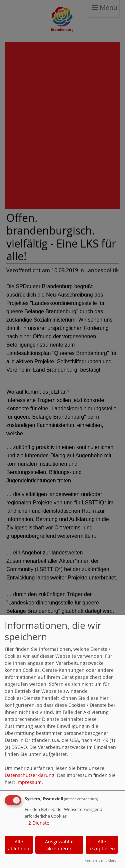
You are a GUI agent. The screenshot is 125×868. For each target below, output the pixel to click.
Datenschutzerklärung (29, 775)
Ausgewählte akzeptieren (59, 845)
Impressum (29, 782)
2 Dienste (37, 823)
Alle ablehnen (19, 845)
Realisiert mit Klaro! (101, 860)
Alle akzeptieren (102, 845)
